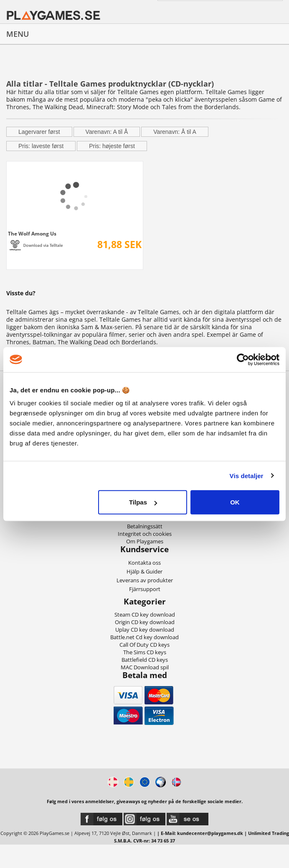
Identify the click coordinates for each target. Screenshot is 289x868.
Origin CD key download (145, 622)
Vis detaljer (247, 475)
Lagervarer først (39, 132)
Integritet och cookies (145, 534)
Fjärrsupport (145, 589)
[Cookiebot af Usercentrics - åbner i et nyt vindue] (243, 359)
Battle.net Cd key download (144, 637)
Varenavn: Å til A (175, 132)
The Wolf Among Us (32, 233)
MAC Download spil (145, 667)
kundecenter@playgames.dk (210, 833)
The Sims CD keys (145, 652)
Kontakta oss (144, 563)
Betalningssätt (145, 526)
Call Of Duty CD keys (144, 645)
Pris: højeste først (112, 146)
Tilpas (143, 502)
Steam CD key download (145, 615)
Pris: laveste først (41, 146)
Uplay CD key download (145, 630)
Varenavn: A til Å (107, 132)
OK (235, 502)
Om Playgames (145, 541)
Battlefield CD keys (145, 660)
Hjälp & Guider (144, 571)
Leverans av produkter (145, 580)
